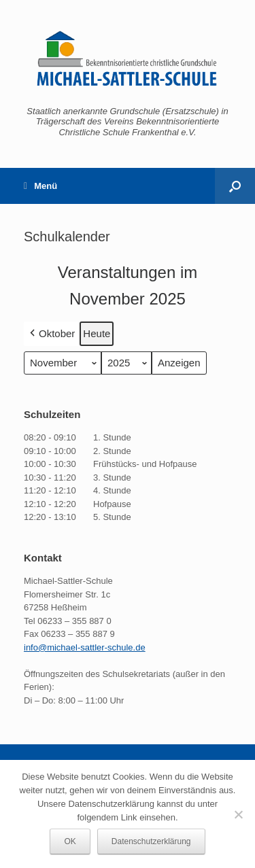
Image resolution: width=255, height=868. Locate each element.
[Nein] (238, 814)
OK (70, 841)
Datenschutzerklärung (151, 841)
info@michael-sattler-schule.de (85, 647)
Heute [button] (97, 333)
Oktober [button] (51, 334)
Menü (40, 186)
